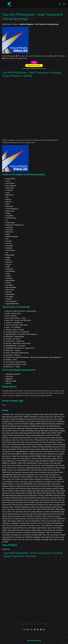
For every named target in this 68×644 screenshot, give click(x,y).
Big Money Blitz (55, 426)
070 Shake (6, 415)
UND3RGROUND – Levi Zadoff (15, 346)
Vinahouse (33, 395)
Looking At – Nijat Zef (13, 355)
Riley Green (11, 509)
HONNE (39, 456)
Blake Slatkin (21, 428)
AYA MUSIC (33, 417)
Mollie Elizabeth (50, 491)
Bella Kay (26, 426)
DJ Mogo (37, 440)
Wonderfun (20, 533)
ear (23, 537)
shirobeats (37, 539)
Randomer (57, 505)
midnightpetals (7, 539)
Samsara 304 (35, 512)
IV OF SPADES (22, 461)
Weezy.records (42, 530)
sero (32, 539)
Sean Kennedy (56, 512)
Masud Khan (11, 489)
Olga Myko (53, 498)
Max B (44, 489)
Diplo (28, 445)
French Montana (49, 452)
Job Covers (26, 465)
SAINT (39, 509)
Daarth (43, 440)
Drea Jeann (6, 447)
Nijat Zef (26, 496)
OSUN (26, 498)
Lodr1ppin (9, 482)
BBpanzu (33, 424)
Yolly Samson (57, 533)
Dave (27, 442)
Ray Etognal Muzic (25, 507)
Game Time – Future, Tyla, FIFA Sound (18, 320)
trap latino (49, 395)
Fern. (64, 449)
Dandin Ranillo (60, 440)
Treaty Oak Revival (47, 526)
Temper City (20, 521)
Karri (13, 472)
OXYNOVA (31, 498)
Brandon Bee (40, 431)
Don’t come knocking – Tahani (16, 318)
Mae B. (58, 484)
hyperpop (41, 395)
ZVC (48, 535)
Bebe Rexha (6, 426)
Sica (23, 514)
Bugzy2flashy (28, 433)
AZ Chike (41, 417)
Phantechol (16, 505)
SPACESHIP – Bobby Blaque (15, 337)
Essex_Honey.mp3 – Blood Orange (17, 353)
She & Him (17, 514)
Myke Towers (20, 493)
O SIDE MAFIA (48, 496)
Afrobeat (5, 391)
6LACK (51, 415)
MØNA (31, 493)
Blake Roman (12, 428)
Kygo (47, 475)
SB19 (43, 509)
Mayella (49, 489)
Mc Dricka (56, 489)
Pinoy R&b (48, 393)
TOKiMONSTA (60, 519)
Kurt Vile (42, 475)
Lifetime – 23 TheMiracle (14, 323)
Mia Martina (23, 491)
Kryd (37, 475)
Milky (38, 491)
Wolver (13, 533)
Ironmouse (59, 461)
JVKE (24, 463)
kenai (43, 537)
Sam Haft (27, 512)
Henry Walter (47, 458)
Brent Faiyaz (49, 431)
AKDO (16, 417)
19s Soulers (18, 415)
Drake (63, 445)
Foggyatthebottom (22, 452)
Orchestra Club (45, 500)
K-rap (62, 391)
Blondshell (50, 428)
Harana (57, 391)
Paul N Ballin (31, 502)
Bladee (4, 428)
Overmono (54, 500)
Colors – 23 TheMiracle (13, 327)
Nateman (49, 493)
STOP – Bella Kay (11, 316)
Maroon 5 (45, 486)
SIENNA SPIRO (60, 509)
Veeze (49, 528)
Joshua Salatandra (48, 468)
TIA (54, 519)
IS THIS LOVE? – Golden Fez (15, 341)
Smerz (24, 516)
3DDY (42, 415)
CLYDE (48, 433)
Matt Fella (19, 489)
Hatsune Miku (7, 458)
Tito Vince (16, 526)
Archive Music (20, 421)
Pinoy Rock (56, 393)
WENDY (4, 530)
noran (19, 539)
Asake (10, 424)
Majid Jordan (31, 486)
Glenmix (9, 456)
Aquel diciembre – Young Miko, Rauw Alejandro (21, 334)
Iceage (37, 461)
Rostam (24, 509)
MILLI (35, 484)
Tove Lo (38, 526)
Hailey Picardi (52, 456)
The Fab (43, 521)
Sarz (42, 512)
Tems (27, 521)
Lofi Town (16, 482)
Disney (33, 445)
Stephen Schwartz (20, 519)
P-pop (17, 393)
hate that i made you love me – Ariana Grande (21, 311)
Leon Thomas (16, 479)
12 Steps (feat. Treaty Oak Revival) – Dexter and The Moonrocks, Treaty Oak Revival (33, 357)
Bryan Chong (15, 433)
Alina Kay (42, 419)
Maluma (38, 486)
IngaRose (52, 461)
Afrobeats (12, 391)
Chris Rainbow (14, 438)
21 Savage (26, 415)
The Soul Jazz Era (36, 523)
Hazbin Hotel (16, 458)
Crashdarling (6, 440)
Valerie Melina (42, 528)
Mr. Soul (13, 493)
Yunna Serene (26, 535)
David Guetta (34, 442)
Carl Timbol (26, 435)
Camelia (5, 435)
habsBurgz (37, 537)
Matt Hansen (27, 489)
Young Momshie (16, 535)
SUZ (14, 512)
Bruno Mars (6, 433)
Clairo (36, 438)
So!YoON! (30, 516)
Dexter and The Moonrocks (11, 445)
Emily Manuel (30, 449)
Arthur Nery (50, 421)
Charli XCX (50, 435)
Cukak (13, 440)
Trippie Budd (6, 528)
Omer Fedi (26, 500)
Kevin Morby (43, 472)
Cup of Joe (20, 440)
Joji (5, 468)
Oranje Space (35, 500)
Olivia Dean (61, 498)
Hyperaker (10, 461)
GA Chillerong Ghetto (15, 454)
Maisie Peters (21, 486)
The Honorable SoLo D (54, 521)
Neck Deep (61, 493)
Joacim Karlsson (17, 465)
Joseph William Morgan (33, 468)
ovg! (23, 539)
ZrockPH (62, 535)
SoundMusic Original (40, 516)
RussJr (30, 509)
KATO (29, 470)
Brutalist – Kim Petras (13, 339)
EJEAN (34, 447)
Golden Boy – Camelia (13, 350)
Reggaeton (20, 395)
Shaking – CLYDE (11, 360)
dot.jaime (18, 537)
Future (57, 452)
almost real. (11, 537)
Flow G (12, 452)
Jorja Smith (21, 468)
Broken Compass (59, 431)
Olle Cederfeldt (17, 500)
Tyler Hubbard (32, 528)
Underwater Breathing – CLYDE (16, 364)
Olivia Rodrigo (7, 500)
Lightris (31, 479)
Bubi (21, 433)
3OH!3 (46, 415)
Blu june (5, 431)
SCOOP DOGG (50, 509)
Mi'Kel (17, 491)
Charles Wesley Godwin (38, 435)
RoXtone (18, 509)
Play (34, 62)
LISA (11, 477)
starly (56, 539)
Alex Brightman (22, 419)
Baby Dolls (44, 424)
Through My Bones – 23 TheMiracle (17, 332)
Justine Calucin (12, 470)
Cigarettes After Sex (26, 438)
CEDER (43, 433)
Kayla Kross (26, 472)
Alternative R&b (36, 391)
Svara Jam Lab (40, 519)
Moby (42, 491)
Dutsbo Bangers (16, 447)
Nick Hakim (6, 496)
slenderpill (45, 539)
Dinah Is (23, 445)
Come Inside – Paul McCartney (16, 362)
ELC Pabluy (41, 447)
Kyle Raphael (54, 475)
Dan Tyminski (50, 440)
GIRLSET (26, 454)
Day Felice (43, 442)
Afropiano (20, 391)
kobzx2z (48, 537)
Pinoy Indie (40, 393)
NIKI (35, 493)
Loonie (30, 482)
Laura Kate (52, 477)
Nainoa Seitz (41, 493)
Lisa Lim (53, 479)
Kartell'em (18, 472)
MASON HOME (28, 484)
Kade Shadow (52, 470)
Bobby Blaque (30, 431)
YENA (48, 533)
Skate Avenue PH (58, 514)
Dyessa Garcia (27, 447)
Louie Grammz (38, 482)
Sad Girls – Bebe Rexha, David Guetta (18, 343)
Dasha (23, 442)
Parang (22, 393)
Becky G (20, 426)
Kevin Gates (34, 472)
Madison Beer (42, 484)
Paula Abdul (39, 502)
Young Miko (6, 535)
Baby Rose (52, 424)
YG (51, 533)
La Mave (41, 477)
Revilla (54, 507)
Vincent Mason (57, 528)
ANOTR (21, 417)
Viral (8, 549)
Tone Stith (23, 526)
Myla (26, 493)
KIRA (40, 470)
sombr (51, 539)
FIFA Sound (58, 449)
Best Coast (46, 426)
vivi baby (5, 542)
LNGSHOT (16, 477)
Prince (46, 505)
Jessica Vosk (6, 465)
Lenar (9, 479)
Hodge (54, 458)
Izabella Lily (6, 463)
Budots (45, 391)
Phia (22, 505)
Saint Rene (19, 512)
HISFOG (33, 456)
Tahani (4, 521)
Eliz (24, 449)
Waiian (10, 530)
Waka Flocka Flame (19, 530)
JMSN (20, 463)
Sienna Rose (38, 514)
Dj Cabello (39, 445)
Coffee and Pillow (57, 438)
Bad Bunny (60, 424)
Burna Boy (37, 433)
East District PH (57, 447)
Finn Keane (6, 452)
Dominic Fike (56, 445)
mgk (62, 537)
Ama (55, 419)
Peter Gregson (55, 502)
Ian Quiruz (31, 461)
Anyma (12, 421)
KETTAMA (35, 470)
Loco (4, 482)
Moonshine (6, 493)
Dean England (51, 442)
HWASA (44, 456)
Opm (12, 393)
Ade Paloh (57, 417)
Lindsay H (38, 479)
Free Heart (39, 452)
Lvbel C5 (10, 484)
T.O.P (51, 519)
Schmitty (47, 512)
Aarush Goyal (49, 417)
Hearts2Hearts (26, 458)
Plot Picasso (39, 505)
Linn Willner (46, 479)
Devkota (60, 442)
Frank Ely (32, 452)
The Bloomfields (35, 521)
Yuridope (34, 535)
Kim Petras (18, 475)
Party (4, 405)
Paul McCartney (20, 502)
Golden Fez (16, 456)
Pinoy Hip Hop (30, 393)
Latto (46, 477)
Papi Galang (11, 502)
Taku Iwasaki (12, 521)
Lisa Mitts (60, 479)
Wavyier (28, 530)
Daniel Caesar (7, 442)
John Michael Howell (48, 465)
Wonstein (27, 533)
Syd (47, 519)
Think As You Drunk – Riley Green (17, 325)
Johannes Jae (36, 465)
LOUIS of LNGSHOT (27, 477)
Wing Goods (51, 530)
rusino (27, 539)
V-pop (26, 395)
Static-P (58, 516)
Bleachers (43, 428)
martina (58, 537)
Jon (15, 468)
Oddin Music (45, 498)
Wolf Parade (6, 533)
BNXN (38, 424)
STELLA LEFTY (7, 512)
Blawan (36, 428)
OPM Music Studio (17, 498)
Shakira (11, 514)
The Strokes (47, 523)
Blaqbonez (30, 428)
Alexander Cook (33, 419)
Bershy (39, 426)
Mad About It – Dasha (13, 367)
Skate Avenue (47, 514)
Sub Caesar (31, 519)
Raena (51, 505)
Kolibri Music (6, 24)
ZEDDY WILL (42, 535)
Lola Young (24, 482)
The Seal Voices (24, 523)
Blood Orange (59, 428)
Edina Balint (12, 449)
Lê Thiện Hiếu (18, 484)
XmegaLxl (42, 533)
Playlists (15, 24)
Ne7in (54, 493)
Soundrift (51, 516)
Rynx (35, 509)
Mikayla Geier (32, 491)
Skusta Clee (12, 516)
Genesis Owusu (53, 454)
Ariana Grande (30, 421)
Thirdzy (9, 526)
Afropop (27, 391)
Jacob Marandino (32, 463)
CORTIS (54, 433)
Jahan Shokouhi (44, 463)
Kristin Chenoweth (29, 475)
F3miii (51, 449)
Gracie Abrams (25, 456)
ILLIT (15, 461)
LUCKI (36, 477)
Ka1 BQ (45, 470)
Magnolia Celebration (9, 486)
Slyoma (19, 516)
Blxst (10, 431)
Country (51, 391)
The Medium (15, 523)
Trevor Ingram (59, 526)
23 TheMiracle (35, 415)
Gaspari (37, 454)
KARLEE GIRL (22, 470)
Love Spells (47, 482)
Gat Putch (44, 454)
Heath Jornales (37, 458)
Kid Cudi (50, 472)
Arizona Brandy (41, 421)
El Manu (20, 449)
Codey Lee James (44, 438)
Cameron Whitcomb (15, 435)
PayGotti (47, 502)
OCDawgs (57, 496)
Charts (4, 549)
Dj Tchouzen (47, 445)
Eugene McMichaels (42, 449)
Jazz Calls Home (55, 463)
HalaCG (59, 456)
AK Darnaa (10, 417)
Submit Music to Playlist (34, 66)
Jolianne (10, 468)
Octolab (38, 498)
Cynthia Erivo (29, 440)
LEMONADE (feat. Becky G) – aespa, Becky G (20, 348)
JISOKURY (14, 463)
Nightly (20, 496)
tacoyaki (61, 539)
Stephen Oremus (8, 519)
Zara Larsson (54, 535)
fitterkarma (29, 537)
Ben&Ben (33, 426)
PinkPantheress (29, 505)
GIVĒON (32, 454)
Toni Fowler (31, 526)
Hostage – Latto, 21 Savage (15, 330)
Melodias (11, 491)
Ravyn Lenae (14, 507)
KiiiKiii (56, 472)
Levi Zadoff (24, 479)
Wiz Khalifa (60, 530)
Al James (13, 419)
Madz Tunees (51, 484)
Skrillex (5, 516)
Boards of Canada (19, 431)
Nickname (13, 496)
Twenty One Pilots (17, 528)
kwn (53, 537)
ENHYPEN (48, 447)
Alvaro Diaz (49, 419)
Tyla (25, 528)
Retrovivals (35, 507)
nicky (15, 539)
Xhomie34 (34, 533)
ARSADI (26, 417)
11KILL (12, 415)
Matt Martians (37, 489)
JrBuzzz (57, 468)
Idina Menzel (44, 461)
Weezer (34, 530)
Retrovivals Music (45, 507)
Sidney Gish (29, 514)
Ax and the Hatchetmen (21, 424)
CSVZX (59, 433)
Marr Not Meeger (54, 486)
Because (14, 426)
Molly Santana (60, 491)
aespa (4, 537)
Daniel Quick (16, 442)
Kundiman (6, 393)
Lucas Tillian (56, 482)
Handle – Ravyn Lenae (13, 313)
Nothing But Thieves (36, 496)
